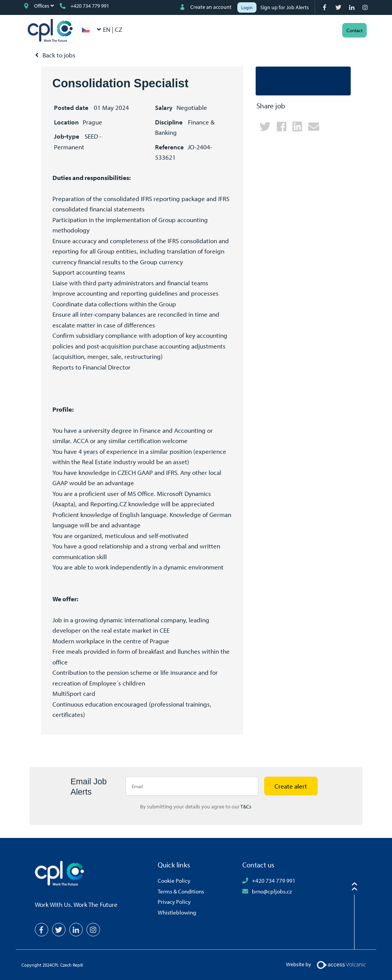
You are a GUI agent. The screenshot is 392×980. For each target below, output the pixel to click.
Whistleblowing (177, 912)
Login (247, 7)
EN (107, 29)
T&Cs (246, 807)
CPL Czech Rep (50, 30)
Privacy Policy (174, 901)
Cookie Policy (174, 880)
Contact (354, 30)
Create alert (291, 786)
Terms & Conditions (181, 891)
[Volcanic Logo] (341, 964)
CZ (118, 29)
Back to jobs (59, 55)
